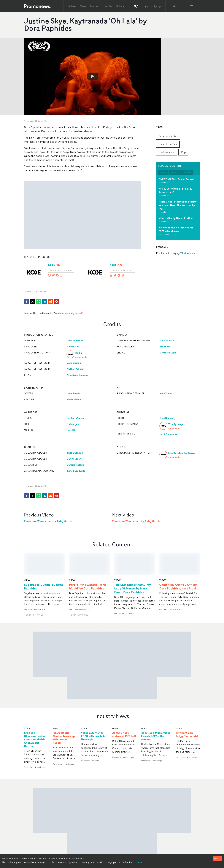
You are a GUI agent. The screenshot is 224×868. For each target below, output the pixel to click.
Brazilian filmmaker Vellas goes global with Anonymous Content (35, 717)
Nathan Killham (76, 369)
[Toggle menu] (192, 6)
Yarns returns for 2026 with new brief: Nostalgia (94, 713)
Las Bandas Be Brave (181, 453)
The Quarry (176, 424)
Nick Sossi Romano (77, 375)
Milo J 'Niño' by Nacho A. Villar (176, 218)
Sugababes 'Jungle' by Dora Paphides (43, 564)
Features (95, 6)
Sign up (157, 6)
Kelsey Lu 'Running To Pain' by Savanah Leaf (175, 190)
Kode (51, 265)
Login (146, 6)
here (139, 862)
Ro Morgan (73, 424)
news (27, 705)
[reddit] (51, 302)
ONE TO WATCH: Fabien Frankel (176, 179)
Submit (120, 6)
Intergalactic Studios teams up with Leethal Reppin (64, 715)
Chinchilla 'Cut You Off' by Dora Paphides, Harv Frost (178, 564)
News (83, 6)
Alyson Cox (73, 347)
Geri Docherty (168, 418)
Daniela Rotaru (75, 465)
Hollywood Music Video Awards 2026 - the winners (176, 229)
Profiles (108, 6)
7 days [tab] (163, 172)
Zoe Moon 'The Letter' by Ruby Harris (48, 521)
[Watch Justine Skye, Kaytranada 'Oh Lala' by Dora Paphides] (93, 76)
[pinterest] (57, 302)
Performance (167, 152)
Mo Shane (165, 347)
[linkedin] (44, 302)
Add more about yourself (69, 313)
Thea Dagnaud (75, 453)
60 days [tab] (187, 172)
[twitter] (32, 302)
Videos (72, 6)
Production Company (61, 270)
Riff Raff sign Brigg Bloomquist (187, 712)
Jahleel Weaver (75, 418)
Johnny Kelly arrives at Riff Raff (124, 712)
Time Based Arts (76, 471)
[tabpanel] (178, 207)
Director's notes (168, 136)
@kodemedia (81, 357)
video (27, 557)
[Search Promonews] (174, 6)
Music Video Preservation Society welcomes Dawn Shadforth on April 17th (178, 205)
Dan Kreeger (74, 459)
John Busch (73, 393)
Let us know (189, 253)
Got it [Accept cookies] (217, 858)
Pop (183, 152)
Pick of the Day (168, 144)
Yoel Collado (74, 399)
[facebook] (26, 302)
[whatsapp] (38, 302)
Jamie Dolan (74, 363)
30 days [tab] (175, 172)
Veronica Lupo (168, 353)
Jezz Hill (72, 430)
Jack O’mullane (168, 434)
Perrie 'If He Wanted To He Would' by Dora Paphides (88, 564)
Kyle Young (166, 393)
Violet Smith (167, 341)
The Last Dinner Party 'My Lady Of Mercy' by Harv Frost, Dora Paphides (133, 565)
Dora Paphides (75, 341)
